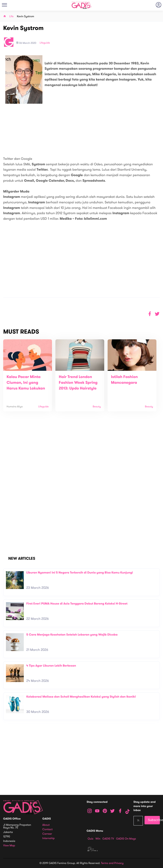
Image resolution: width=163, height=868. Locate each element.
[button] (157, 314)
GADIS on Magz (126, 839)
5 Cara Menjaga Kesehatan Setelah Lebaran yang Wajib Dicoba (72, 635)
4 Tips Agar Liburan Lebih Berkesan (51, 666)
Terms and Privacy (112, 863)
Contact (48, 829)
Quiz (91, 839)
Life (11, 16)
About (46, 825)
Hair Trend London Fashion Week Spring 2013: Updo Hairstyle (78, 383)
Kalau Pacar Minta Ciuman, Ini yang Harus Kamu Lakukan (26, 383)
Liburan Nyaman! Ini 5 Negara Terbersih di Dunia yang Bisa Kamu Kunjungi (80, 573)
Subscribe (154, 820)
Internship (49, 838)
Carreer (47, 834)
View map (9, 846)
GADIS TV (108, 839)
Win (98, 839)
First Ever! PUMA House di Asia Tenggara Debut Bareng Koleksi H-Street (77, 604)
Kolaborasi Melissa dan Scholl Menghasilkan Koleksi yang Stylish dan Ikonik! (81, 697)
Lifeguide (45, 43)
